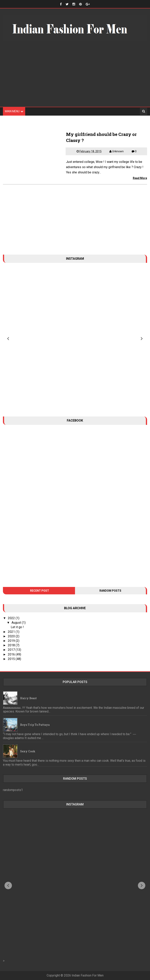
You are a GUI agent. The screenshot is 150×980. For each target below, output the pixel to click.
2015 (12, 659)
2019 (12, 641)
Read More (140, 178)
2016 (12, 654)
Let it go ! (17, 627)
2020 (12, 636)
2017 (12, 650)
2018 (12, 645)
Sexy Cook (28, 751)
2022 (12, 618)
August (17, 623)
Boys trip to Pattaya (35, 725)
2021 (12, 632)
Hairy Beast (28, 698)
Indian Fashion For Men (88, 975)
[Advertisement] (75, 77)
